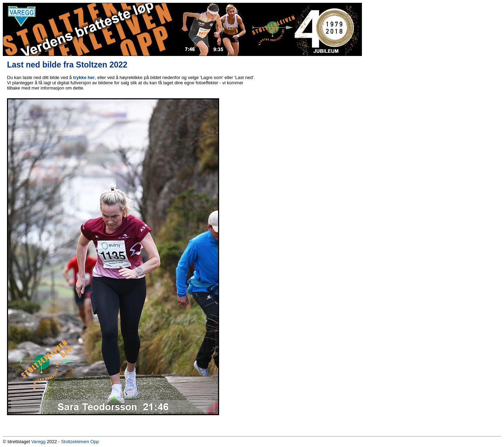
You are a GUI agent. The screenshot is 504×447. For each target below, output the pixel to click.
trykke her (84, 77)
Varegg (38, 442)
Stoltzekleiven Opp (80, 442)
